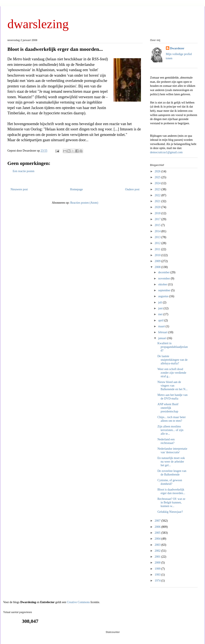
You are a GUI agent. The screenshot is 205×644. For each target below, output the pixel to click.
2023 (158, 189)
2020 (158, 207)
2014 (158, 231)
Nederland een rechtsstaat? (166, 441)
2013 (158, 237)
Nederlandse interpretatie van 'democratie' (172, 451)
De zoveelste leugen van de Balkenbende (172, 473)
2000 (158, 563)
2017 (158, 219)
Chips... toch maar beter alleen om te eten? (172, 419)
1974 (158, 581)
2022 (158, 195)
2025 (158, 177)
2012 (158, 243)
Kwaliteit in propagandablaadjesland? (173, 347)
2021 (158, 201)
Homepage (76, 189)
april (161, 320)
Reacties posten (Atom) (84, 203)
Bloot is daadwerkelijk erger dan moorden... (55, 49)
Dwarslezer (177, 48)
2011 (158, 249)
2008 (158, 267)
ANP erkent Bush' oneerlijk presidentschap (168, 408)
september (165, 290)
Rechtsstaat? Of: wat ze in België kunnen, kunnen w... (171, 502)
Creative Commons (78, 602)
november (164, 278)
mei (161, 314)
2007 (158, 521)
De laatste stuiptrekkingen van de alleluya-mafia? (173, 360)
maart (162, 326)
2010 (158, 255)
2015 (158, 225)
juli (160, 302)
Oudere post (132, 189)
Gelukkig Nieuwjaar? (170, 512)
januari (163, 338)
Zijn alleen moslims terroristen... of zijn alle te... (170, 430)
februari (163, 332)
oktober (163, 284)
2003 (158, 545)
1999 (158, 569)
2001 (158, 557)
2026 (158, 171)
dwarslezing (38, 24)
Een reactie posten (24, 171)
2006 (158, 527)
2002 (158, 551)
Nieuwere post (19, 189)
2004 (158, 539)
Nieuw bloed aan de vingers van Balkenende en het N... (173, 386)
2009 (158, 261)
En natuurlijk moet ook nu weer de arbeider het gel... (171, 462)
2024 (158, 183)
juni (161, 308)
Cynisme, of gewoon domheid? (170, 482)
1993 (158, 575)
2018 (158, 213)
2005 (158, 533)
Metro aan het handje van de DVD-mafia (172, 397)
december (164, 272)
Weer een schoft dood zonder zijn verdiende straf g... (172, 373)
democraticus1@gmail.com (166, 152)
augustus (164, 296)
